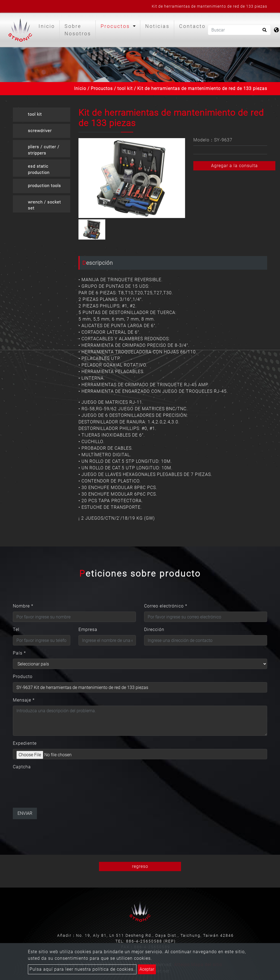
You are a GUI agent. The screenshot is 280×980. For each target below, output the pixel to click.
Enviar (25, 813)
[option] (132, 178)
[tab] (42, 115)
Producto (23, 677)
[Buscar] (239, 30)
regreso (140, 866)
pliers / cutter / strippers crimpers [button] (44, 151)
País (19, 653)
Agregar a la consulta (234, 166)
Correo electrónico (166, 606)
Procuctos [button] (116, 26)
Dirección (154, 629)
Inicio (48, 26)
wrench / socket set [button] (44, 205)
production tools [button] (44, 186)
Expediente (25, 743)
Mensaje (24, 700)
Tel (16, 629)
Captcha (22, 767)
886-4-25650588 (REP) (151, 941)
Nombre (23, 606)
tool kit (125, 88)
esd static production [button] (39, 169)
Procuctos (102, 88)
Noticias (157, 26)
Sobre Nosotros (78, 30)
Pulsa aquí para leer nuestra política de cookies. (82, 969)
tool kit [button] (35, 114)
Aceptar (147, 969)
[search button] (264, 32)
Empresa (88, 629)
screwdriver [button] (40, 131)
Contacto (192, 26)
